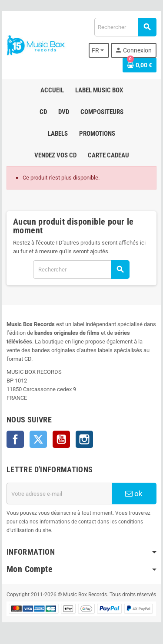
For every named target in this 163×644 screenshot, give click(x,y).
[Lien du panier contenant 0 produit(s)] (140, 65)
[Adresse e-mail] (59, 494)
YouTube (61, 439)
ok (134, 494)
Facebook (15, 439)
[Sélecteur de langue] (99, 50)
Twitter (38, 439)
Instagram (84, 439)
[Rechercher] (125, 27)
